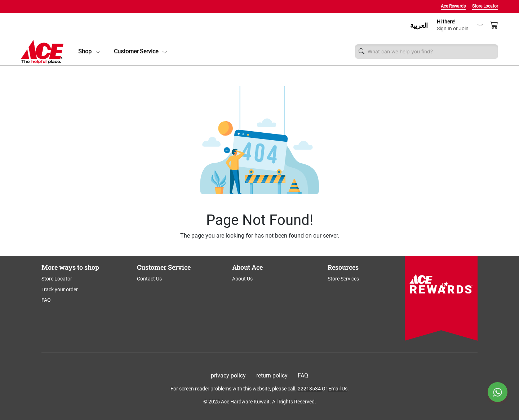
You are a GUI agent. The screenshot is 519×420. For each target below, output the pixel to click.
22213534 (309, 389)
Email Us (338, 389)
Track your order (60, 289)
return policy (272, 375)
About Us (242, 279)
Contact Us (149, 279)
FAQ (46, 300)
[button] (90, 52)
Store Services (343, 279)
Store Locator (485, 6)
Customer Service (141, 51)
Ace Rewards (453, 6)
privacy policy (228, 375)
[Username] (431, 52)
